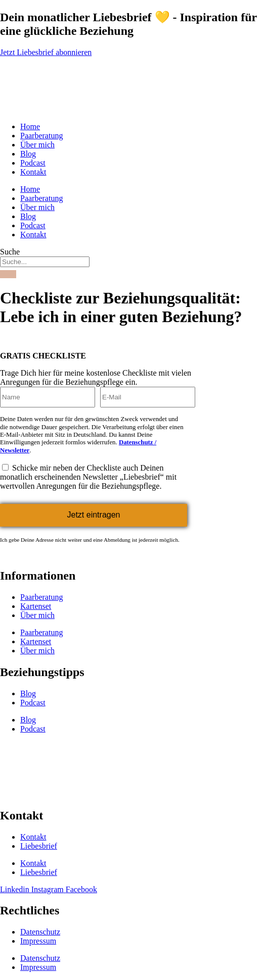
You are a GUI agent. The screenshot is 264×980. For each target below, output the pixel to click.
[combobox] (45, 262)
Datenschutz (40, 932)
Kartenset (36, 606)
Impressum (38, 941)
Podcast (33, 163)
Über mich (37, 145)
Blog (28, 154)
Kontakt (33, 172)
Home (30, 126)
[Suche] (8, 274)
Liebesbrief (39, 846)
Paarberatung (41, 136)
